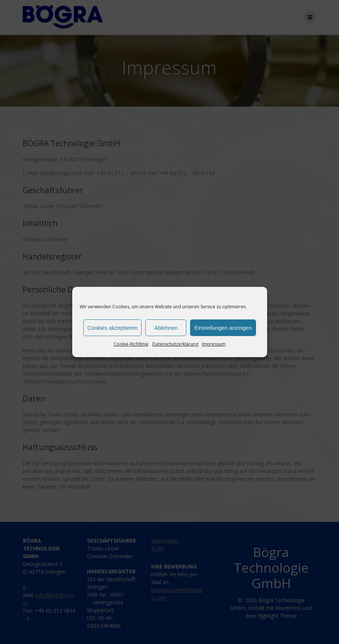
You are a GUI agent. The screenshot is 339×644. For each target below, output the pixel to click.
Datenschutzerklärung (175, 344)
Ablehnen (166, 328)
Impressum (214, 344)
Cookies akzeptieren (113, 328)
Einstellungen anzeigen (223, 328)
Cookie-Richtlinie (131, 344)
